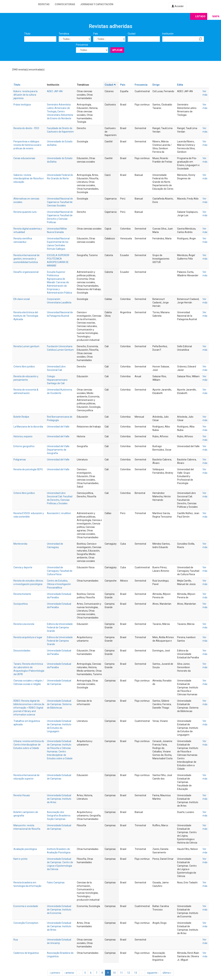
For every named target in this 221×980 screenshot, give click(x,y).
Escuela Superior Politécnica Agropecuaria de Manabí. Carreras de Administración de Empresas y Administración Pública (59, 282)
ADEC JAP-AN (55, 91)
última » (167, 973)
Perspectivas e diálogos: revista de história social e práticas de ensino (27, 145)
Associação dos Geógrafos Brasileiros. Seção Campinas (59, 816)
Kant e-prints (20, 859)
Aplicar (117, 50)
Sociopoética (21, 604)
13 (136, 973)
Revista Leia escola (24, 624)
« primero (55, 973)
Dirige (156, 85)
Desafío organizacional (26, 272)
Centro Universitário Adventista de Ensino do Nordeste (60, 115)
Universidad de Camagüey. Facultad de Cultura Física (60, 571)
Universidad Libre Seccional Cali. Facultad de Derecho (60, 496)
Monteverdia (20, 544)
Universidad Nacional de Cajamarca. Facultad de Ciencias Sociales (60, 202)
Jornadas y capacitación (97, 4)
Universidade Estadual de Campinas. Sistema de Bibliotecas (59, 704)
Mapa (216, 16)
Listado (200, 16)
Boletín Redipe (21, 417)
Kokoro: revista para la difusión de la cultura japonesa (25, 95)
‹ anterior (69, 973)
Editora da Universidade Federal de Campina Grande (60, 627)
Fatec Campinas (56, 883)
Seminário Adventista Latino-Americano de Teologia (59, 108)
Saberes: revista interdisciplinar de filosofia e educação (29, 178)
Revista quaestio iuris (25, 212)
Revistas (44, 4)
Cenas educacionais (24, 158)
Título (27, 34)
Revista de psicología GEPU (28, 469)
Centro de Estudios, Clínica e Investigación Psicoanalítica (59, 584)
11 (121, 973)
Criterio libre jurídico (24, 367)
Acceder (178, 6)
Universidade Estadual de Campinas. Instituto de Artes (59, 799)
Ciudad (132, 34)
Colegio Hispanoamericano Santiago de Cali (57, 380)
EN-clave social (22, 299)
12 (128, 973)
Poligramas (20, 460)
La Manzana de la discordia (28, 427)
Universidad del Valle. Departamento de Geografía (58, 450)
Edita (180, 85)
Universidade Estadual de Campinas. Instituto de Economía (59, 910)
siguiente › (153, 973)
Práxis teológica (22, 105)
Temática (64, 34)
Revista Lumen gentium (26, 346)
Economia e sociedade (26, 906)
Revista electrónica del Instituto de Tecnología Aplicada (26, 316)
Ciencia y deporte (23, 567)
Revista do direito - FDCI (26, 128)
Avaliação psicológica (25, 849)
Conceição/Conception (26, 923)
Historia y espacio (23, 436)
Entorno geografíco (24, 446)
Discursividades (22, 651)
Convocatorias (65, 4)
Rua (16, 940)
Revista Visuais (22, 795)
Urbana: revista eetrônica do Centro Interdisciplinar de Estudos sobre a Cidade (29, 745)
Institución (168, 34)
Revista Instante (22, 594)
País (96, 34)
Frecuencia (82, 45)
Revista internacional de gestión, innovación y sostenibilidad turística (27, 259)
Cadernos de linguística (26, 953)
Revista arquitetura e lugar (28, 637)
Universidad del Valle (58, 427)
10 (114, 973)
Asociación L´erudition (59, 513)
